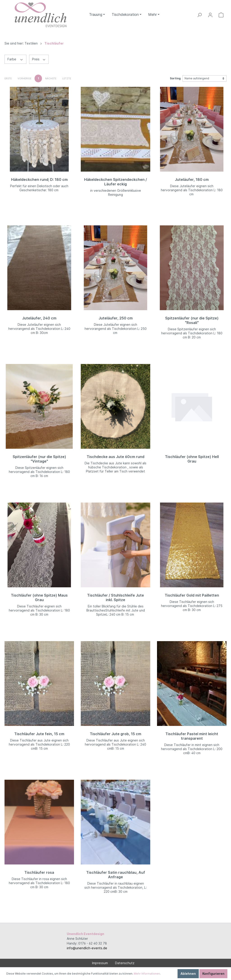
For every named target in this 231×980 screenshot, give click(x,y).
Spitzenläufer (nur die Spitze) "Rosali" (192, 320)
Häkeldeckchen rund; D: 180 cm (39, 179)
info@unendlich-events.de (87, 948)
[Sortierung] (204, 78)
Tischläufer (54, 43)
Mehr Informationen (147, 974)
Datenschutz (125, 963)
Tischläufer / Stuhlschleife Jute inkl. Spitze (115, 597)
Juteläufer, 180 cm (192, 179)
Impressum (100, 963)
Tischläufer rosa (39, 872)
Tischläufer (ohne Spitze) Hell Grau (192, 459)
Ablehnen (188, 974)
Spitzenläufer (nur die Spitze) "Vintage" (39, 459)
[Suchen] (199, 15)
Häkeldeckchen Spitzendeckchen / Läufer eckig (115, 182)
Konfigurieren (213, 974)
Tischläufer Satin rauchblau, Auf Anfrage (116, 875)
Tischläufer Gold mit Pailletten (192, 595)
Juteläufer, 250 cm (116, 318)
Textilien (31, 43)
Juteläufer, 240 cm (39, 318)
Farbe (15, 59)
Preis (39, 59)
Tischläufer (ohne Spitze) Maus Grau (39, 597)
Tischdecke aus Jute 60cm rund (115, 457)
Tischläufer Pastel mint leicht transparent (192, 736)
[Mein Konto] (210, 15)
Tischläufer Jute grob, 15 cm (115, 734)
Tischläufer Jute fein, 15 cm (39, 734)
